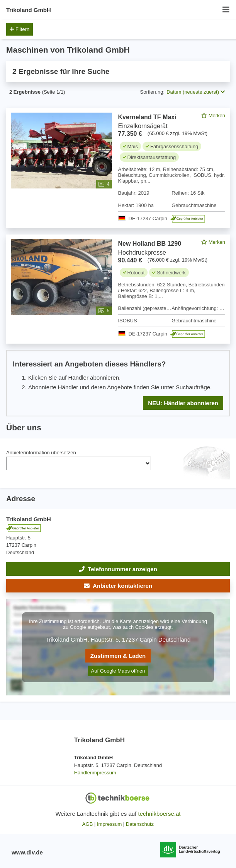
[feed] (118, 262)
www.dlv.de (27, 852)
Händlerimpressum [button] (95, 773)
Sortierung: (153, 92)
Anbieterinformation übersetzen (41, 453)
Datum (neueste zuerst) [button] (196, 92)
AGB (87, 824)
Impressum (109, 824)
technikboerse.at (159, 814)
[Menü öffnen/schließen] (226, 10)
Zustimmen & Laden (118, 656)
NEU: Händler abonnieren (183, 403)
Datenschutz (140, 824)
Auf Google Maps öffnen (118, 671)
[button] (118, 586)
